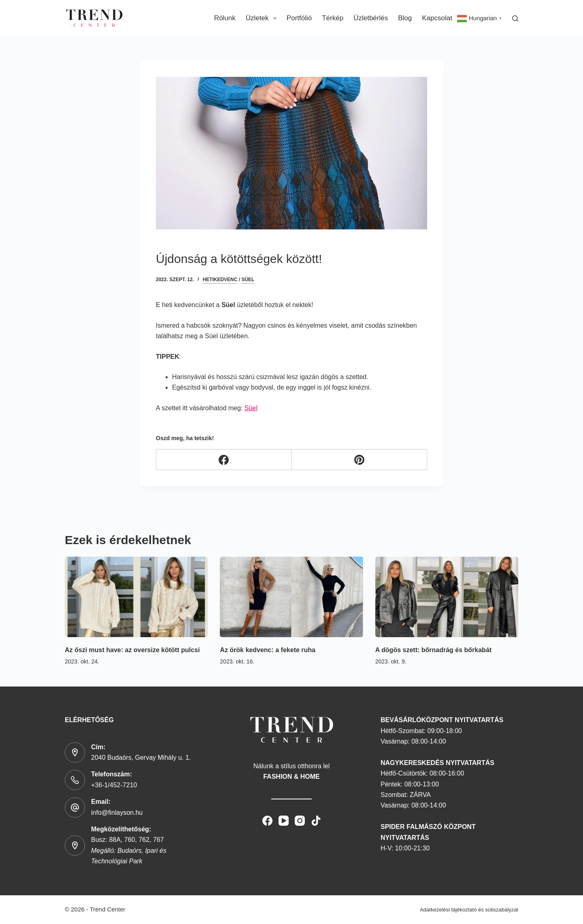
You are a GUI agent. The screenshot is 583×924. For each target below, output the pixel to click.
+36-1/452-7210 (114, 785)
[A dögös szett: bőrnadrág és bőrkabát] (447, 597)
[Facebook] (224, 460)
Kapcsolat (437, 18)
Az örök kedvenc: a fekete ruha (268, 650)
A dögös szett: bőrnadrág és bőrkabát (433, 650)
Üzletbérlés (371, 18)
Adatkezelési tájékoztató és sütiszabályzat (469, 910)
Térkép (333, 18)
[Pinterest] (360, 460)
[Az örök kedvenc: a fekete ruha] (291, 597)
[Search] (515, 18)
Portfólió (299, 18)
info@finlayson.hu (117, 813)
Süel (248, 280)
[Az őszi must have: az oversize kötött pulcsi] (136, 597)
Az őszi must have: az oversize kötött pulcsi (132, 650)
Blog (405, 18)
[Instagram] (300, 821)
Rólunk (225, 18)
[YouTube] (284, 821)
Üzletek (263, 18)
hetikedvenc (220, 280)
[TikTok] (316, 821)
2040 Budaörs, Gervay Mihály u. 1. (141, 758)
